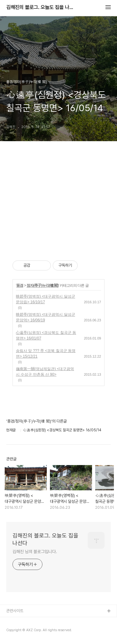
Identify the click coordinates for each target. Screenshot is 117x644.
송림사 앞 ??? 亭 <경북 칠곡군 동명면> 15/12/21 (46, 354)
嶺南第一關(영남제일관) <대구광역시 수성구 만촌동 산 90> (45, 372)
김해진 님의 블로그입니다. (35, 552)
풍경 (20, 285)
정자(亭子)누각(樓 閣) (42, 285)
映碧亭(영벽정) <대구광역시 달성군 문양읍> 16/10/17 (46, 299)
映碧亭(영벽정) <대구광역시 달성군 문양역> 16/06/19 (46, 317)
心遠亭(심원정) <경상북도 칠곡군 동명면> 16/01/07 (46, 335)
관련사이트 (15, 611)
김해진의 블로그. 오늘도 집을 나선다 (41, 7)
